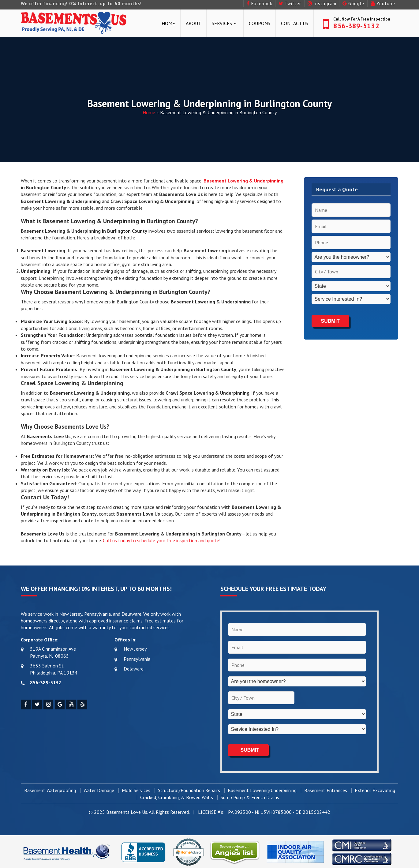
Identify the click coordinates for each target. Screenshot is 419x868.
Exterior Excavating (375, 790)
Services (222, 23)
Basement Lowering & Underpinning (243, 181)
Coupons (260, 23)
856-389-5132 (356, 26)
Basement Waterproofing (50, 790)
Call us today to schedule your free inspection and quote (161, 540)
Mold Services (136, 790)
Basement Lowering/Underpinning (262, 790)
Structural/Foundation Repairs (189, 790)
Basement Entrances (326, 790)
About (193, 23)
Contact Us (295, 23)
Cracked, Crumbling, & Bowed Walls (177, 796)
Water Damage (99, 790)
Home (168, 23)
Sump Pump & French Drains (250, 796)
